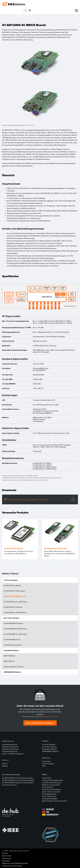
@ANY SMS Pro (9, 661)
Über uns (5, 760)
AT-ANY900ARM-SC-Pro (12, 640)
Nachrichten (7, 856)
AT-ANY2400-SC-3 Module (13, 607)
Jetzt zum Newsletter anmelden (39, 723)
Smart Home (47, 778)
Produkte (45, 741)
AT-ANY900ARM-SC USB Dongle (15, 634)
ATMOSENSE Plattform (12, 672)
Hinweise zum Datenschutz (49, 717)
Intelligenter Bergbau (50, 799)
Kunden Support (48, 764)
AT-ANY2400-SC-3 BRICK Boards (15, 613)
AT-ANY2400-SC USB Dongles (14, 591)
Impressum (6, 861)
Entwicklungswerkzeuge (11, 774)
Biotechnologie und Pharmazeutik (54, 801)
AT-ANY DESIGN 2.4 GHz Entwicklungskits (17, 778)
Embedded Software (11, 650)
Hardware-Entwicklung (10, 749)
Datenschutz (7, 858)
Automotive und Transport (52, 789)
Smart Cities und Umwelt (51, 792)
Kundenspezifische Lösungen (14, 667)
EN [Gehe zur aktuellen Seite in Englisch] (30, 10)
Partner (5, 764)
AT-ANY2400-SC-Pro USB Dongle (15, 602)
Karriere (5, 766)
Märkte (45, 774)
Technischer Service (9, 785)
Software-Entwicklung (10, 747)
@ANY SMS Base (9, 656)
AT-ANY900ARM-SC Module (13, 623)
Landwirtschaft (47, 787)
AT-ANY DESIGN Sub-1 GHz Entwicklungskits (18, 780)
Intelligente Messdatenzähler (53, 780)
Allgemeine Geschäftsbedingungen (15, 863)
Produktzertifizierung (10, 751)
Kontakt (5, 853)
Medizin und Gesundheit (51, 785)
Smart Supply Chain (49, 796)
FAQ (44, 766)
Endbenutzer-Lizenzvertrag (12, 866)
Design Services (8, 741)
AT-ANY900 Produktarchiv (13, 645)
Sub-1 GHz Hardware (12, 618)
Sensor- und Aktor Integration (13, 754)
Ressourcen (46, 758)
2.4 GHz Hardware (11, 580)
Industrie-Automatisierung (52, 783)
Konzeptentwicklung (10, 744)
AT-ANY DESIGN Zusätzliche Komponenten (18, 783)
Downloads (46, 761)
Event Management (49, 794)
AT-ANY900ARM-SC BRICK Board (15, 629)
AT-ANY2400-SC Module (12, 585)
